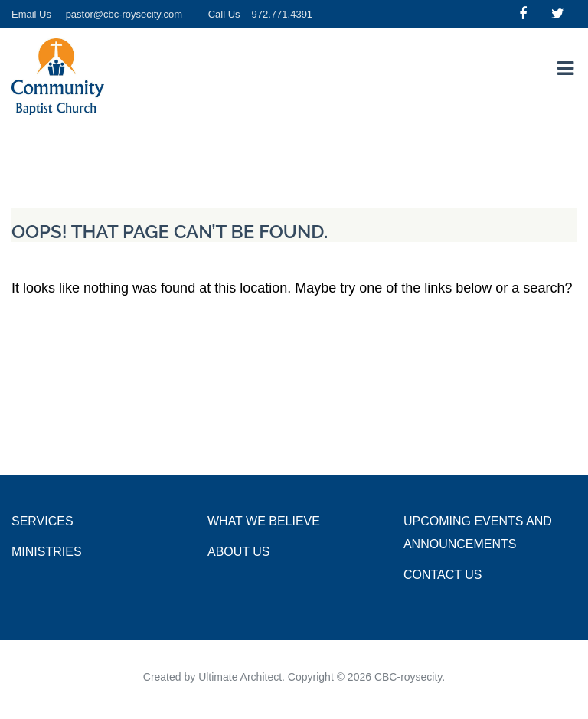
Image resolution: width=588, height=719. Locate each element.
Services (42, 521)
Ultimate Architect (240, 677)
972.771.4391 (283, 14)
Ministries (47, 552)
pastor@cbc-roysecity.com (124, 14)
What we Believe (264, 521)
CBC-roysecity (408, 677)
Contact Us (443, 575)
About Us (239, 552)
